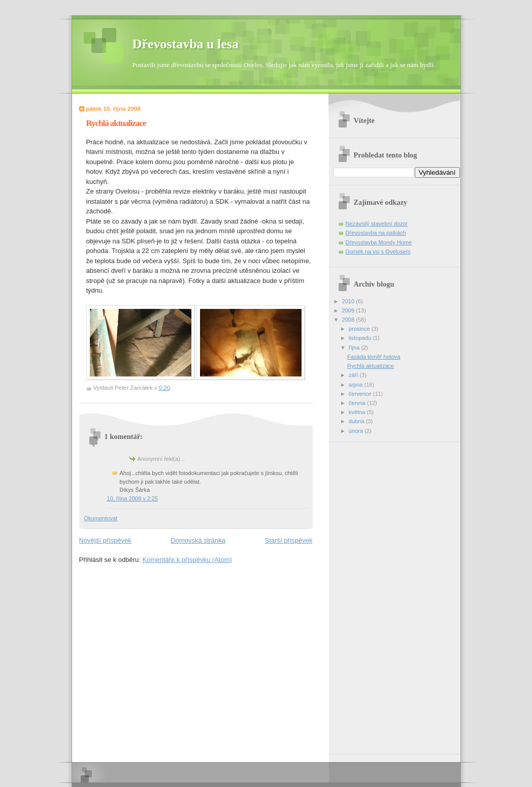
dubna (357, 421)
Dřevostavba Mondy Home (379, 242)
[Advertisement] (374, 594)
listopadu (361, 338)
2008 (349, 320)
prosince (360, 329)
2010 (349, 301)
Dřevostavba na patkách (376, 233)
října (355, 348)
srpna (357, 385)
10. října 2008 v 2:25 (133, 498)
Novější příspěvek (105, 540)
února (357, 431)
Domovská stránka (198, 540)
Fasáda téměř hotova (374, 357)
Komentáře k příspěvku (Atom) (187, 560)
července (361, 394)
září (354, 375)
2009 (349, 310)
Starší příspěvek (289, 540)
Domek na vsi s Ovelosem (378, 251)
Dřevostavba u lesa (186, 44)
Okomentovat (101, 518)
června (358, 403)
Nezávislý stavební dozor (377, 224)
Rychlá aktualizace (371, 366)
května (358, 412)
